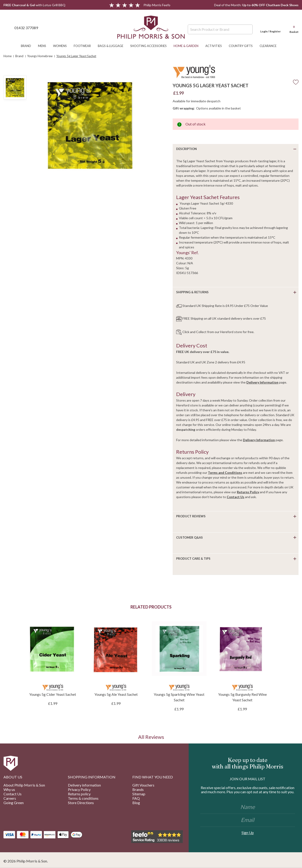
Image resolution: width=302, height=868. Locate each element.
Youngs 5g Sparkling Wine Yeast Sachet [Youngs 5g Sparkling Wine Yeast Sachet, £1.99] (179, 697)
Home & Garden (188, 46)
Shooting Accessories (151, 46)
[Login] (270, 28)
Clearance (270, 46)
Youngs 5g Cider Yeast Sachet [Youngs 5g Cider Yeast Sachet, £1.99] (53, 694)
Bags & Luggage (113, 46)
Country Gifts (243, 46)
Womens (62, 46)
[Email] (248, 820)
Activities (216, 46)
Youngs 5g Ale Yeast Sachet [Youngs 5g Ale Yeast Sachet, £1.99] (116, 694)
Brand (28, 46)
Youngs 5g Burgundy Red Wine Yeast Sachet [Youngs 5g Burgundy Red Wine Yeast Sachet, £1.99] (242, 697)
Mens (44, 46)
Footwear (85, 46)
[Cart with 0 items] (292, 28)
